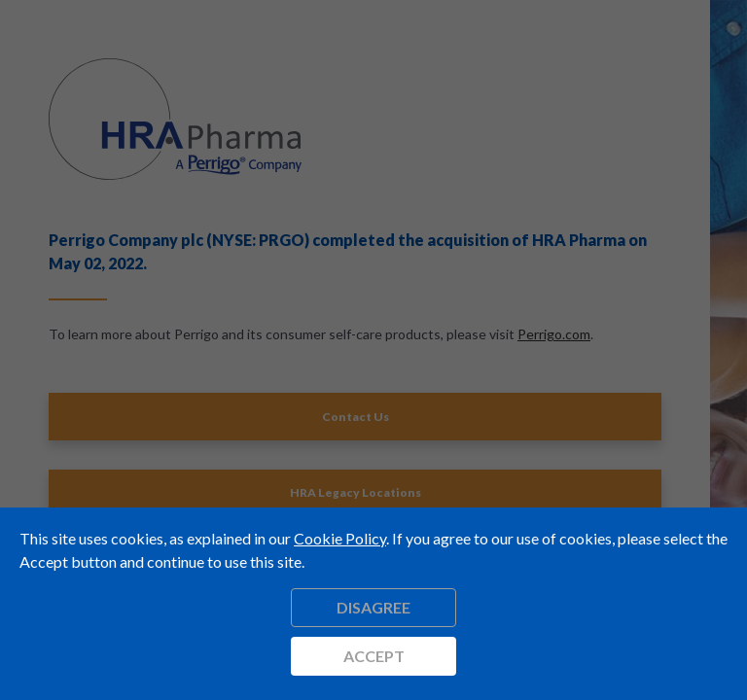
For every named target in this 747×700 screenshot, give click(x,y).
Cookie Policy (340, 538)
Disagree (373, 607)
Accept (374, 656)
